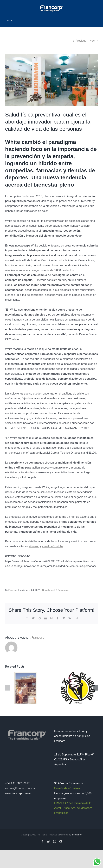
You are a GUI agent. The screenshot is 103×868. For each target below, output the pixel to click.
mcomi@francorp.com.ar (20, 788)
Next (92, 41)
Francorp (13, 590)
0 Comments (62, 590)
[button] (8, 688)
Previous (81, 41)
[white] (51, 80)
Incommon (77, 835)
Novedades (48, 590)
